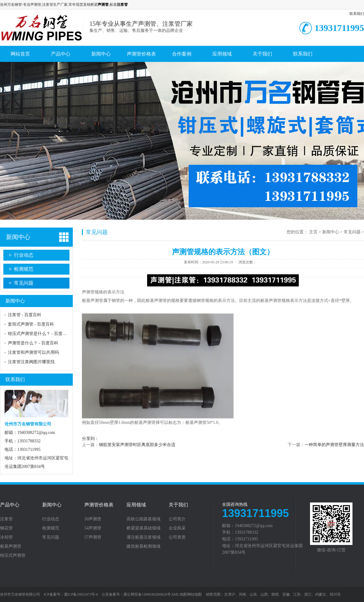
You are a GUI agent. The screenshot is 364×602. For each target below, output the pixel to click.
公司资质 (177, 537)
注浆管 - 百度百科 (25, 315)
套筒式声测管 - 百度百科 (31, 324)
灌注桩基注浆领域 (143, 537)
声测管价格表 (141, 54)
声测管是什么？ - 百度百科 (33, 343)
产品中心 (61, 54)
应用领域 (222, 54)
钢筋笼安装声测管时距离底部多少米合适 (137, 445)
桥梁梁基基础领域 (143, 528)
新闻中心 (101, 54)
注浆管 (6, 519)
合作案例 (182, 54)
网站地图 (194, 594)
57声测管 (93, 537)
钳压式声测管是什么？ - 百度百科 (39, 334)
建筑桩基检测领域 (143, 546)
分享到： (90, 439)
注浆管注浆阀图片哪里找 (31, 362)
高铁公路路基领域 (143, 519)
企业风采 (177, 528)
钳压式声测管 (13, 556)
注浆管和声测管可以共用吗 (33, 352)
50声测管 (93, 519)
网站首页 (20, 54)
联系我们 (357, 14)
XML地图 (179, 594)
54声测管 (93, 528)
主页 (313, 232)
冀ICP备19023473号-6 (81, 594)
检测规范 (24, 269)
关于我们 (262, 54)
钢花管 (6, 528)
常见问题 (24, 283)
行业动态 (24, 255)
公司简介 (177, 519)
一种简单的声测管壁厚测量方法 (334, 445)
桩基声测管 (11, 546)
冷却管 (6, 537)
